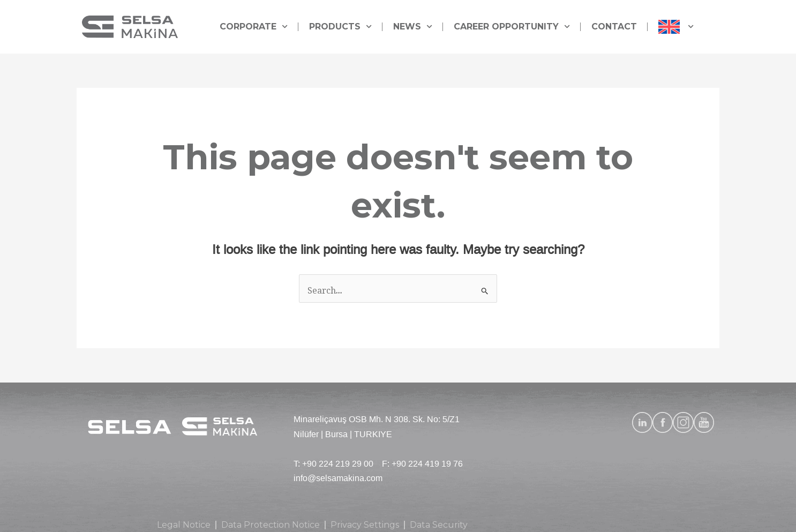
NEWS (413, 27)
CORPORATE (254, 27)
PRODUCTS (340, 27)
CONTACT (614, 27)
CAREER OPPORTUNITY (512, 27)
